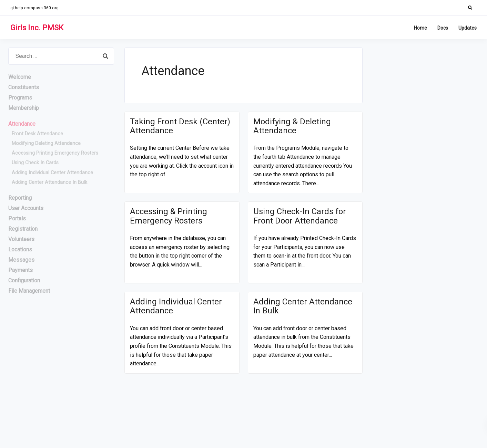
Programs (20, 98)
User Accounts (26, 208)
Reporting (20, 198)
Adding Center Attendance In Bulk (49, 182)
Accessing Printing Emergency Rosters (55, 153)
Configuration (24, 280)
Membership (24, 108)
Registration (23, 229)
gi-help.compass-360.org (34, 8)
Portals (17, 218)
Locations (20, 249)
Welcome (20, 77)
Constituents (24, 87)
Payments (21, 270)
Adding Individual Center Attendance (52, 173)
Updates (468, 28)
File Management (29, 291)
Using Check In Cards (35, 163)
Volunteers (21, 239)
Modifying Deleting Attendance (46, 143)
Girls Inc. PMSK (37, 28)
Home (420, 28)
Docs (443, 28)
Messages (21, 260)
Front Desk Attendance (37, 134)
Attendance (22, 124)
